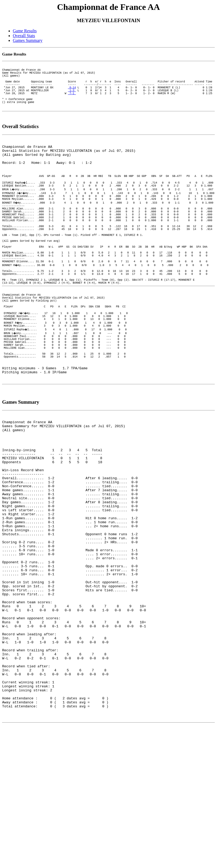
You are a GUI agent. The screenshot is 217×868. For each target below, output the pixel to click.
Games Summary (28, 40)
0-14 (72, 94)
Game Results (25, 31)
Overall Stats (24, 36)
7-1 (72, 102)
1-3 (72, 98)
